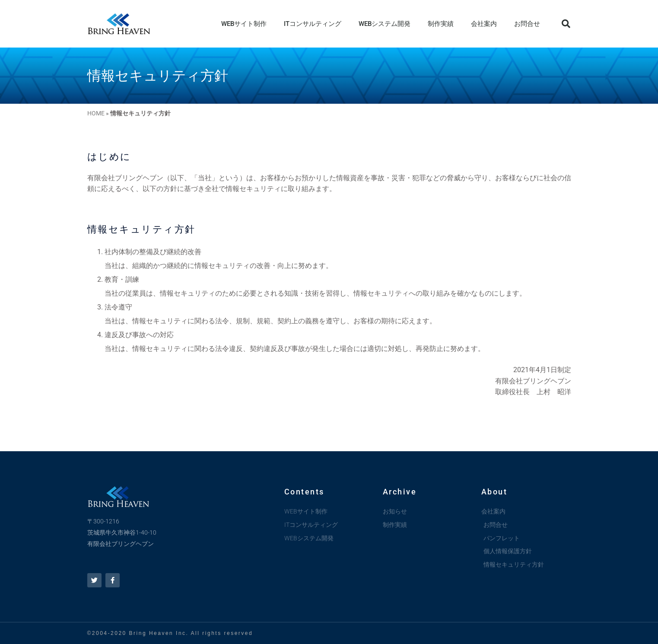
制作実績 (441, 24)
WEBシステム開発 (385, 24)
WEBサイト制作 (244, 24)
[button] (566, 24)
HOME (96, 113)
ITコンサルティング (313, 24)
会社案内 (484, 24)
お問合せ (527, 24)
